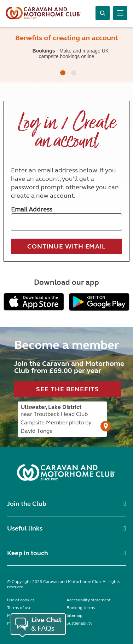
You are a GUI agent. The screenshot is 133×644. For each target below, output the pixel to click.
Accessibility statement (89, 600)
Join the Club (27, 504)
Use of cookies (21, 600)
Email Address (32, 209)
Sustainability (79, 623)
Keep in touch (28, 553)
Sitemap (74, 615)
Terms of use (19, 608)
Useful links (25, 528)
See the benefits (67, 389)
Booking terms (81, 608)
